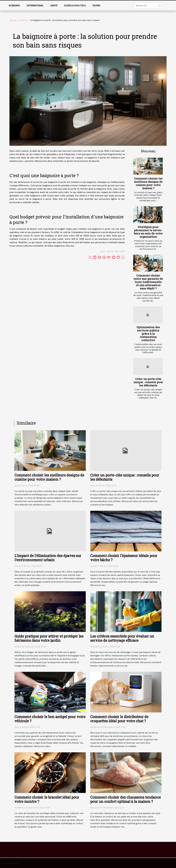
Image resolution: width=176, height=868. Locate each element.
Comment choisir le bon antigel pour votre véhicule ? (50, 719)
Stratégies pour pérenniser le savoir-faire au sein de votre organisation (148, 232)
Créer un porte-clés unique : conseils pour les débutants (148, 382)
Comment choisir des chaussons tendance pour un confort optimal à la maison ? (126, 799)
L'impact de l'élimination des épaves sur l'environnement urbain (48, 558)
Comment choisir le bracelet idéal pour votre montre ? (47, 799)
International (35, 5)
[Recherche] (148, 5)
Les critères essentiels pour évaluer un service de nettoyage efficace (122, 638)
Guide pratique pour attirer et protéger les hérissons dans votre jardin (49, 638)
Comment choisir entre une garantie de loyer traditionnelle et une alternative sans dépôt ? (148, 282)
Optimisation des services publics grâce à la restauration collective (148, 334)
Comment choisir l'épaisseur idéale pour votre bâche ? (124, 558)
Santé (54, 5)
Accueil (13, 20)
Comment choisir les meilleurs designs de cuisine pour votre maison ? (148, 183)
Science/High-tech (75, 5)
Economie (14, 5)
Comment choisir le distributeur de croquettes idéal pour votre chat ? (119, 719)
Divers (96, 5)
